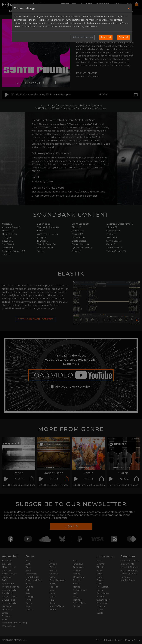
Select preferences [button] (83, 37)
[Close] (129, 8)
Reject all (106, 37)
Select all (123, 37)
